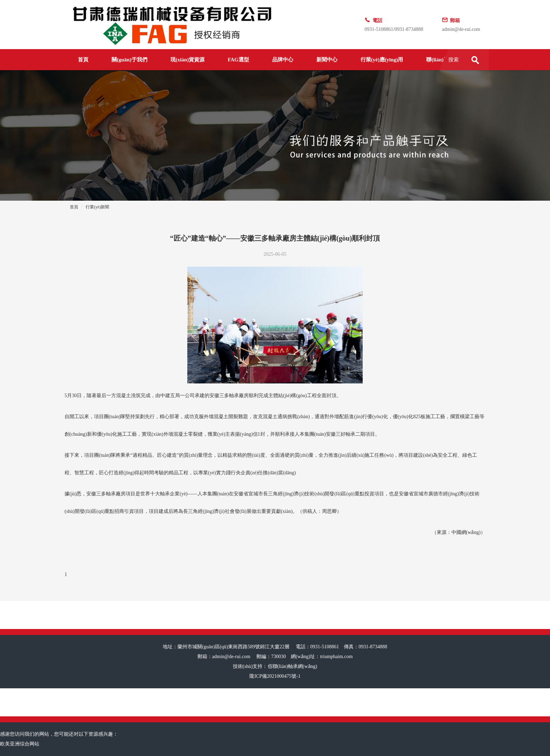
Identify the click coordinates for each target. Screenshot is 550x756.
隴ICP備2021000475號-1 (275, 676)
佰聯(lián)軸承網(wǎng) (293, 666)
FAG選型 (238, 60)
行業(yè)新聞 (97, 207)
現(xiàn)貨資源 (188, 60)
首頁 (83, 60)
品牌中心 (283, 60)
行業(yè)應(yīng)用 (382, 60)
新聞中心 (327, 60)
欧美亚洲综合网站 (20, 744)
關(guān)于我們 (129, 60)
